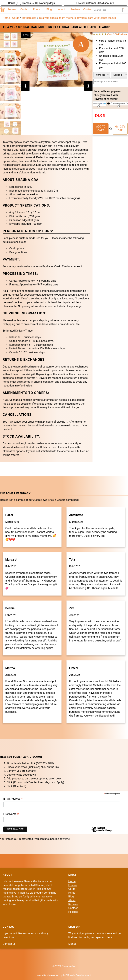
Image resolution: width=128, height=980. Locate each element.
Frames (12, 9)
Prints (36, 9)
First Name (11, 814)
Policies (73, 912)
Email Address (13, 799)
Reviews (76, 9)
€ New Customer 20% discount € (95, 3)
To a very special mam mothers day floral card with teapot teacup (77, 18)
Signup (72, 944)
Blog (49, 9)
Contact (88, 9)
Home (6, 18)
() (124, 10)
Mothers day (29, 18)
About (62, 9)
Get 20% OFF (120, 128)
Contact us (9, 944)
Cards (24, 9)
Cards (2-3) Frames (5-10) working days (31, 3)
